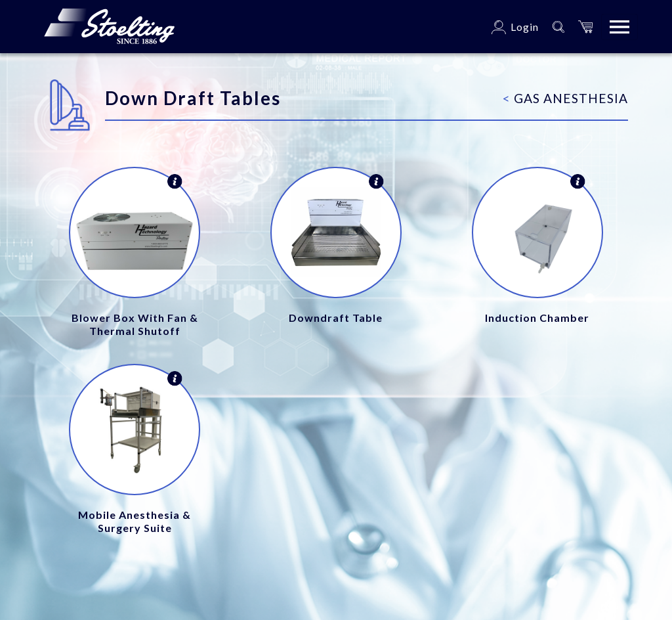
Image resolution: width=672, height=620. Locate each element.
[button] (585, 27)
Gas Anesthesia (565, 98)
